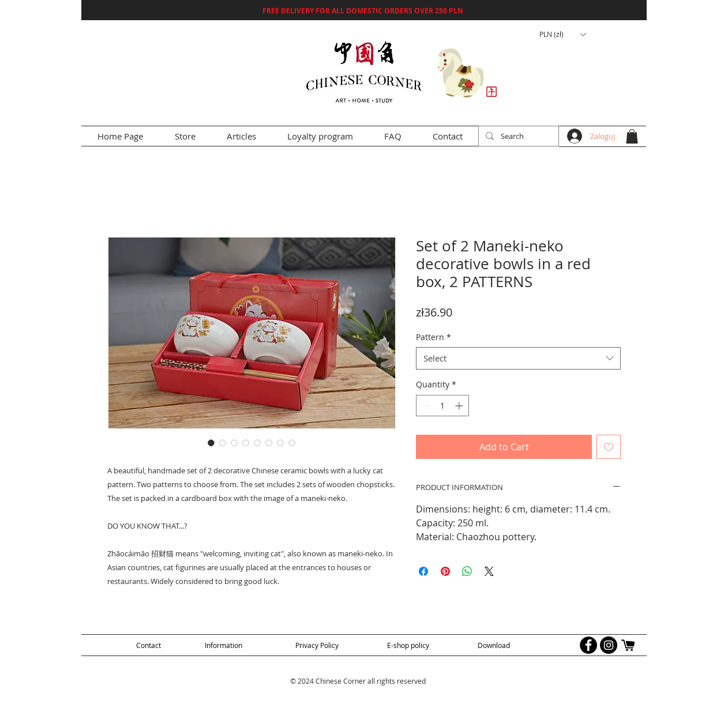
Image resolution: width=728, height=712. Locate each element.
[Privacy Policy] (317, 645)
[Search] (517, 136)
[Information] (224, 645)
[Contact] (148, 645)
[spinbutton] (442, 406)
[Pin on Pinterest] (445, 571)
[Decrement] (425, 406)
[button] (562, 35)
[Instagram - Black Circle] (609, 645)
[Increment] (460, 406)
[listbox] (562, 35)
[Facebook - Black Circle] (588, 645)
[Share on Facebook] (423, 571)
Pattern (434, 337)
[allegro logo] (629, 645)
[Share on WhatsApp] (467, 571)
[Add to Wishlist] (609, 447)
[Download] (494, 645)
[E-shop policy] (408, 645)
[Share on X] (489, 571)
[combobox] (518, 358)
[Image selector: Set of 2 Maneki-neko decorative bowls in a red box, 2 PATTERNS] (211, 443)
